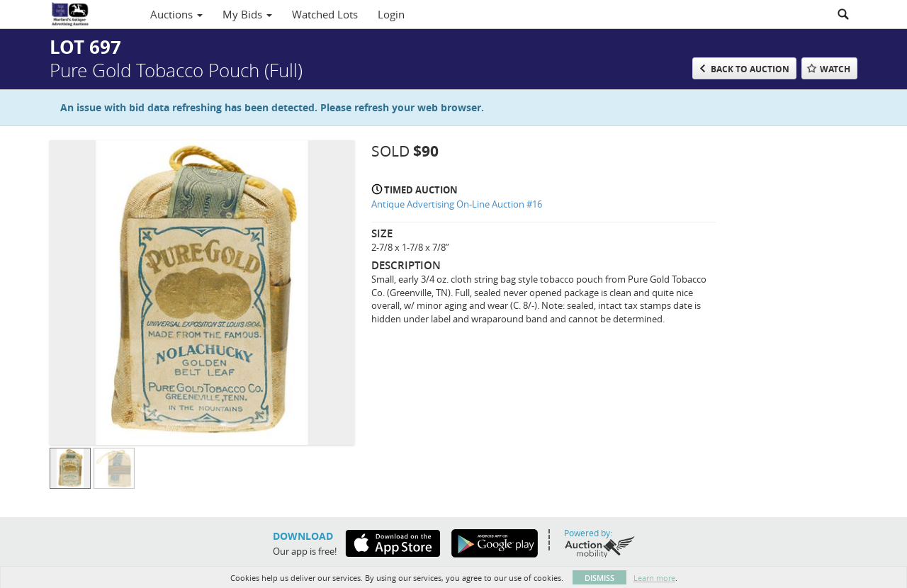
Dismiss (599, 578)
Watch (835, 69)
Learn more (654, 578)
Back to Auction (750, 69)
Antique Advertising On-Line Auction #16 (457, 204)
